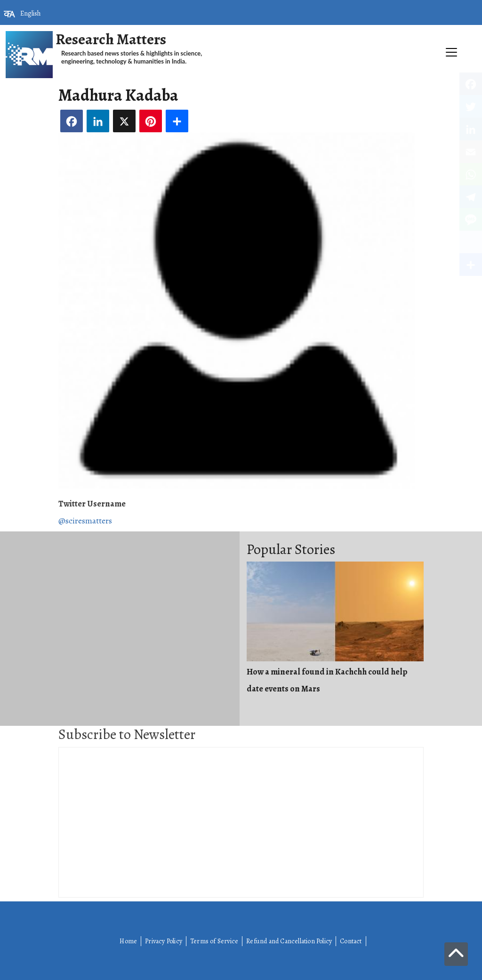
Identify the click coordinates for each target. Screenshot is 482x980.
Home (128, 941)
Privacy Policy (164, 941)
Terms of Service (214, 941)
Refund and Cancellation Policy (289, 941)
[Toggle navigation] (241, 83)
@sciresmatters (85, 521)
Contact (351, 941)
